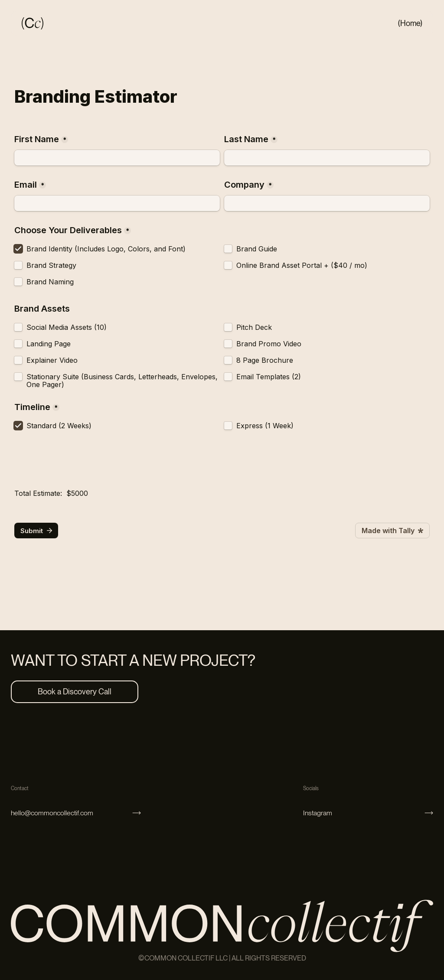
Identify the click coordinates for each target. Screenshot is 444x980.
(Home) (410, 23)
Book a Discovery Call (75, 692)
